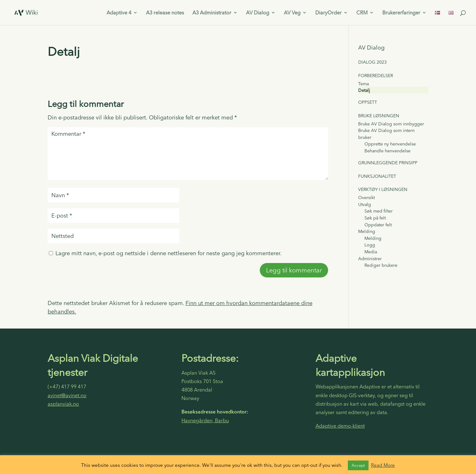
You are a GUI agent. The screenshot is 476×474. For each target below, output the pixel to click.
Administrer (370, 259)
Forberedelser (376, 76)
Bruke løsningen (379, 116)
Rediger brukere (381, 265)
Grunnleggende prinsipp (388, 163)
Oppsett (368, 102)
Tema (364, 84)
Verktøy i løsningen (383, 189)
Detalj (364, 90)
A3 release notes (165, 13)
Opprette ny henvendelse (390, 144)
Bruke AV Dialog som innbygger (391, 124)
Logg (370, 245)
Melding (367, 231)
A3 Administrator (212, 13)
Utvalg (365, 204)
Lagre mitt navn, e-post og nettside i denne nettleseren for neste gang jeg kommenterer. (169, 253)
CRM (362, 13)
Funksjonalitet (377, 176)
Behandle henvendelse (387, 151)
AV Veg (292, 13)
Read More (383, 465)
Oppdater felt (378, 225)
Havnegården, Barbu (205, 420)
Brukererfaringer (401, 13)
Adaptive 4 (119, 13)
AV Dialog (258, 13)
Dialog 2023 (372, 62)
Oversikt (366, 197)
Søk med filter (379, 211)
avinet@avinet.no (67, 395)
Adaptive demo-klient (340, 426)
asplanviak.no (63, 404)
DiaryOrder (328, 13)
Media (371, 252)
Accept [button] (358, 465)
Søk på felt (375, 218)
